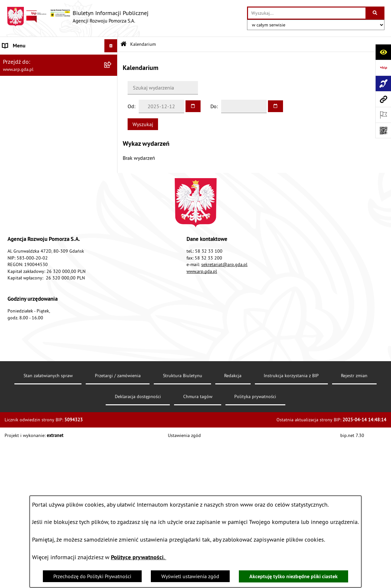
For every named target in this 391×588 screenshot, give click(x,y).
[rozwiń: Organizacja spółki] (112, 162)
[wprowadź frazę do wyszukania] (307, 13)
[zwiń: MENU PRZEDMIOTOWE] (112, 111)
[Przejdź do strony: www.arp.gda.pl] (383, 99)
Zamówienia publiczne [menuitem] (28, 299)
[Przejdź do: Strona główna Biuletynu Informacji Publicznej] (124, 44)
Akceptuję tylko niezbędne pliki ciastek (293, 576)
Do (213, 106)
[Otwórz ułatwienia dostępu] (383, 52)
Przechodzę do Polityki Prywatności (92, 576)
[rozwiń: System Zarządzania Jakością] (112, 247)
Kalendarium (143, 44)
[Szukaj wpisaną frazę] (375, 13)
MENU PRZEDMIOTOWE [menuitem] (29, 110)
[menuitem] (59, 76)
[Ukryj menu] (111, 46)
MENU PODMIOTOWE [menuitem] (27, 59)
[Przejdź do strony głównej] (78, 17)
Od (131, 106)
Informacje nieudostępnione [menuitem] (34, 312)
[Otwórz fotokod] (383, 130)
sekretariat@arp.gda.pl (224, 434)
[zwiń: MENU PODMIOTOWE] (112, 59)
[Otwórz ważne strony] (383, 115)
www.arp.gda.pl (202, 441)
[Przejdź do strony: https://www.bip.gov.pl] (383, 68)
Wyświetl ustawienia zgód (190, 576)
